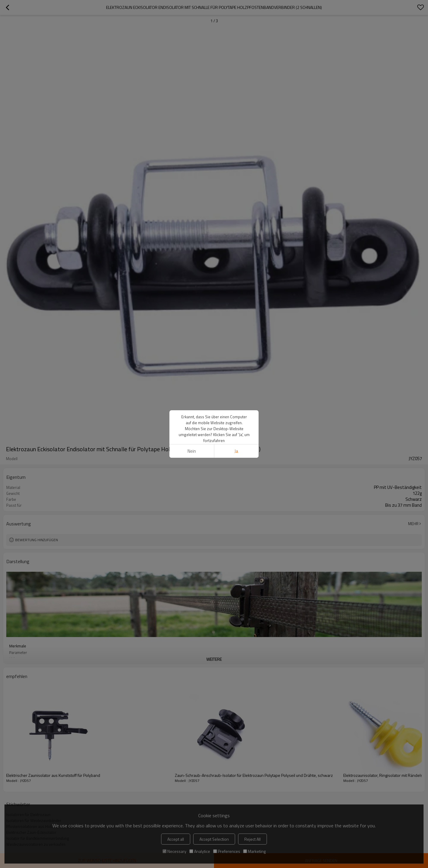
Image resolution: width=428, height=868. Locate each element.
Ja (236, 451)
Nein (192, 451)
